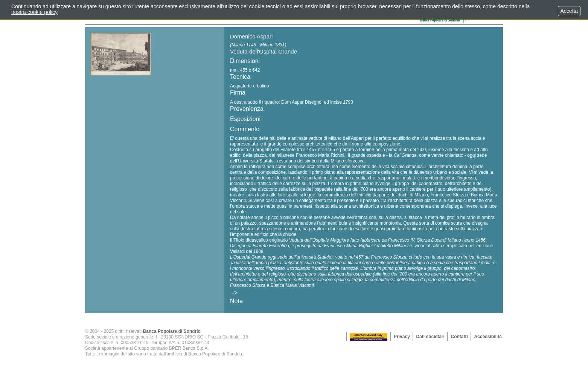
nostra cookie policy (34, 12)
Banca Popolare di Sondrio (172, 331)
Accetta (569, 11)
